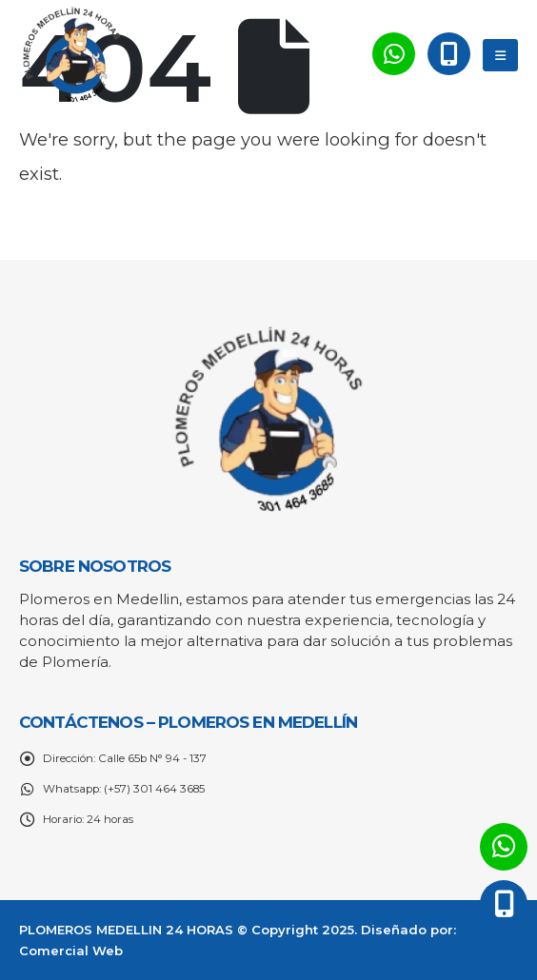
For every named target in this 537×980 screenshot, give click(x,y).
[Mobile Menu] (500, 55)
